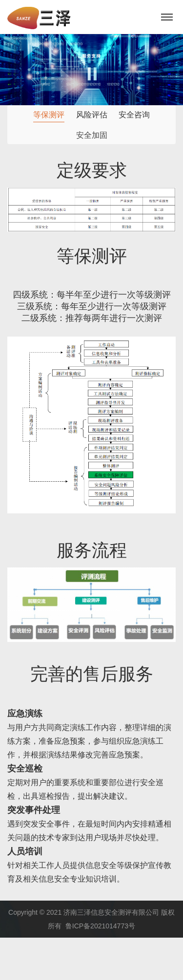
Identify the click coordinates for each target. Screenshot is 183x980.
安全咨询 (134, 116)
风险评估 (92, 115)
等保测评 (49, 115)
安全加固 (92, 136)
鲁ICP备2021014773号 (100, 926)
